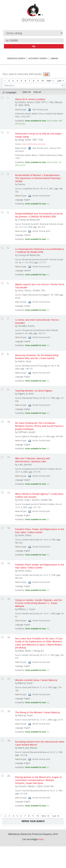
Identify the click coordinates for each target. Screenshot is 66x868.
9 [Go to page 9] (38, 81)
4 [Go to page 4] (17, 81)
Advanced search (16, 58)
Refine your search (33, 821)
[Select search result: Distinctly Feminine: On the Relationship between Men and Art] (2, 354)
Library (54, 58)
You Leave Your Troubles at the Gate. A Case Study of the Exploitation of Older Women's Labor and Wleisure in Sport (39, 643)
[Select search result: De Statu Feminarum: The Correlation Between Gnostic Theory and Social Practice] (2, 422)
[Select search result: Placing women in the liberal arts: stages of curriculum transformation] (2, 776)
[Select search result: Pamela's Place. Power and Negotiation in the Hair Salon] (2, 528)
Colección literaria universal (33, 144)
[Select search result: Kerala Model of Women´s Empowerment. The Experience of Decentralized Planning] (2, 174)
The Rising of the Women (38, 712)
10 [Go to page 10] (43, 81)
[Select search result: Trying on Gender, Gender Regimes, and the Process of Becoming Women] (2, 599)
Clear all (37, 92)
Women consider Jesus (36, 680)
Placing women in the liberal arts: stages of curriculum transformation (38, 780)
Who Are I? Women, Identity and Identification (32, 460)
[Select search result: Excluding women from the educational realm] (2, 740)
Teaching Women (34, 391)
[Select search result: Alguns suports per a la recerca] (2, 283)
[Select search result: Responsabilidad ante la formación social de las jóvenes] (2, 212)
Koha (41, 839)
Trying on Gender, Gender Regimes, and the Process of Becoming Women (39, 603)
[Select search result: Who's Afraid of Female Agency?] (2, 492)
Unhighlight (9, 92)
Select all (26, 92)
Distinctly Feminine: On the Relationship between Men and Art (37, 357)
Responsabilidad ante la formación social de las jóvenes (39, 215)
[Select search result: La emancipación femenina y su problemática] (2, 248)
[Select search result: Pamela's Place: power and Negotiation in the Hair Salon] (2, 563)
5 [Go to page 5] (21, 81)
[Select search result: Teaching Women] (2, 389)
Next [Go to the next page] (50, 81)
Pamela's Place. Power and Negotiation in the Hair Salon (40, 531)
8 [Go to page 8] (34, 81)
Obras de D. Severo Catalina (30, 99)
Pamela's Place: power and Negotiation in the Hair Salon (40, 566)
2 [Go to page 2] (9, 81)
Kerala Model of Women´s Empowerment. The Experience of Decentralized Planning (38, 178)
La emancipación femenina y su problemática (40, 250)
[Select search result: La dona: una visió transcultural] (2, 318)
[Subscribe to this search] (46, 74)
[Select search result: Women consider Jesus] (2, 679)
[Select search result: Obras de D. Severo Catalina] (2, 98)
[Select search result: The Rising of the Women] (2, 711)
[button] (32, 15)
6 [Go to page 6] (25, 81)
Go (34, 46)
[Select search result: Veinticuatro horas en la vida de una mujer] (2, 132)
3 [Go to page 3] (13, 81)
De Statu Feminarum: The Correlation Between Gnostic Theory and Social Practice (39, 426)
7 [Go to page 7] (30, 81)
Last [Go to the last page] (61, 81)
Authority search (38, 58)
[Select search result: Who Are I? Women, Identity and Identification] (2, 457)
